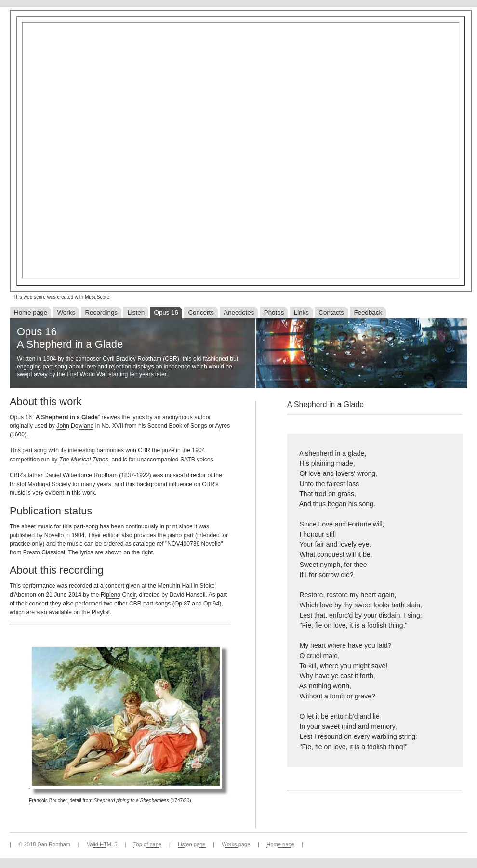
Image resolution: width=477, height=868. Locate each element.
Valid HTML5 (102, 844)
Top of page (147, 844)
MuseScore (97, 297)
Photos (274, 312)
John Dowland (75, 426)
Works (66, 312)
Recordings (101, 312)
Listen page (192, 844)
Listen (136, 312)
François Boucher (48, 800)
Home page (31, 312)
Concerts (201, 312)
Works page (236, 844)
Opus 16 (166, 312)
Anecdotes (239, 312)
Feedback (368, 312)
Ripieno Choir (118, 595)
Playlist (101, 612)
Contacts (331, 312)
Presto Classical (44, 552)
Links (301, 312)
